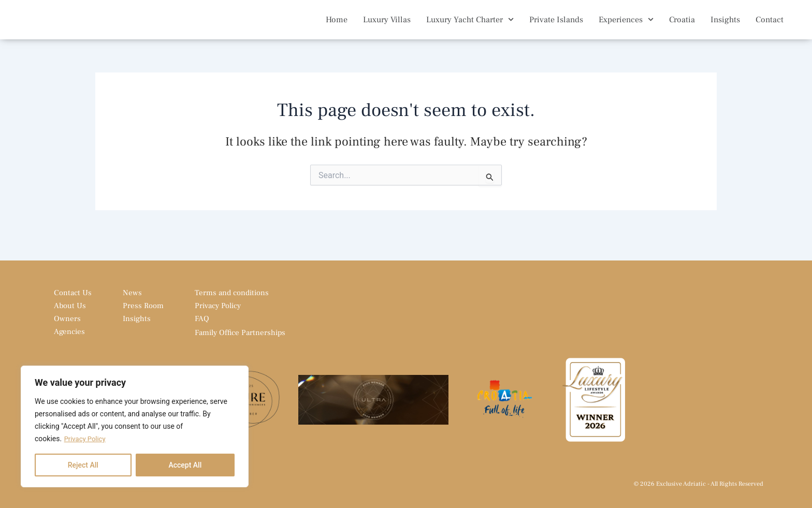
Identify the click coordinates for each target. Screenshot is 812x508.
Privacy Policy (86, 439)
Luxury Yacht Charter (470, 27)
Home (337, 27)
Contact (770, 27)
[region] (135, 427)
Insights (725, 27)
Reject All (83, 465)
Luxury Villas (387, 27)
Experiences (626, 27)
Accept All (185, 465)
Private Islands (556, 27)
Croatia (682, 27)
